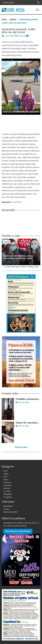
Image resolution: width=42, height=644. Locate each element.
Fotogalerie (8, 497)
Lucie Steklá (10, 36)
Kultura (6, 480)
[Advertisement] (21, 123)
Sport (5, 477)
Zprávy (13, 19)
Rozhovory (7, 483)
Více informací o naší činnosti (18, 531)
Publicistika (7, 485)
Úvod (4, 19)
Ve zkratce (7, 491)
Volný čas (7, 488)
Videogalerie (8, 494)
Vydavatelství (8, 506)
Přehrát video (22, 402)
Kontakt (6, 509)
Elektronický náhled (10, 512)
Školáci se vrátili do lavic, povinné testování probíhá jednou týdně (18, 257)
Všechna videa (21, 447)
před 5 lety (22, 36)
